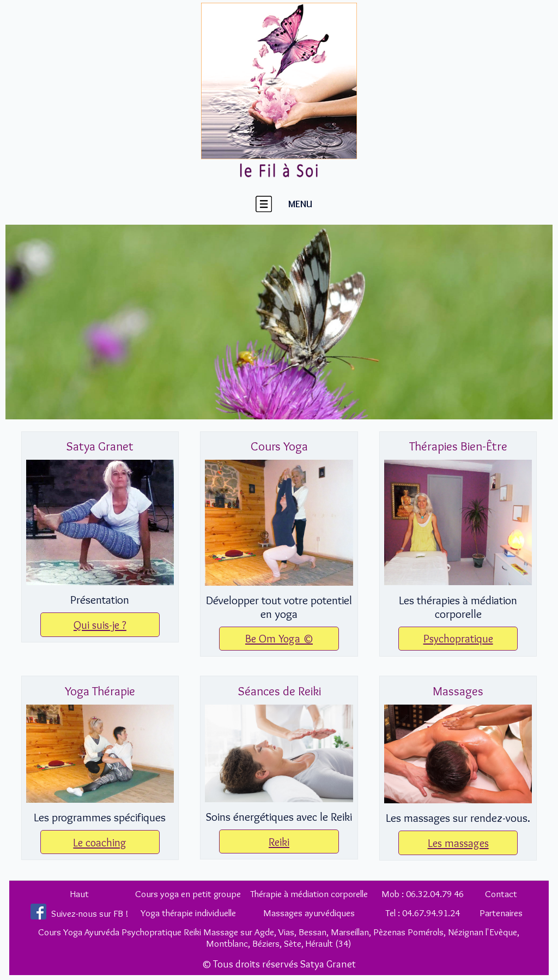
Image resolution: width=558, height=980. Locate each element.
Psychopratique (458, 638)
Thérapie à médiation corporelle (309, 894)
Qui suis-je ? (100, 625)
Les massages (458, 843)
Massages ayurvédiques (309, 913)
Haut (80, 894)
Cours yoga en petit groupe (188, 894)
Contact (501, 894)
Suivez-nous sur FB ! (90, 913)
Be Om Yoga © (279, 638)
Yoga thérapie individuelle (188, 913)
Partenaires (501, 913)
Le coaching (100, 842)
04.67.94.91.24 (431, 913)
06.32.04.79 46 (435, 894)
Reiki (279, 842)
